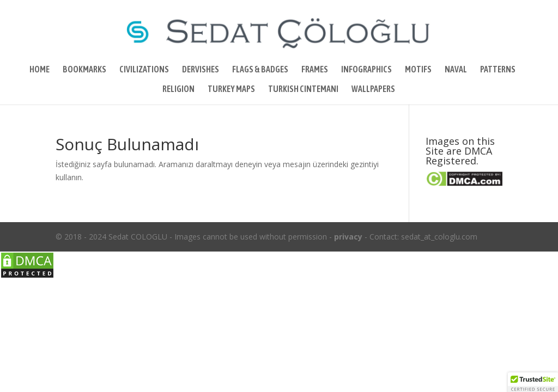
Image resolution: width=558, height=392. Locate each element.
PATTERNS (498, 70)
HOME (40, 70)
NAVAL (456, 70)
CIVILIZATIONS (144, 70)
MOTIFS (418, 70)
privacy (348, 237)
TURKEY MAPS (231, 89)
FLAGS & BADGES (260, 70)
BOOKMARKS (84, 70)
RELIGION (178, 89)
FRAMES (315, 70)
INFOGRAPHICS (366, 70)
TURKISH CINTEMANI (303, 89)
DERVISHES (201, 70)
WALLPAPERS (373, 89)
